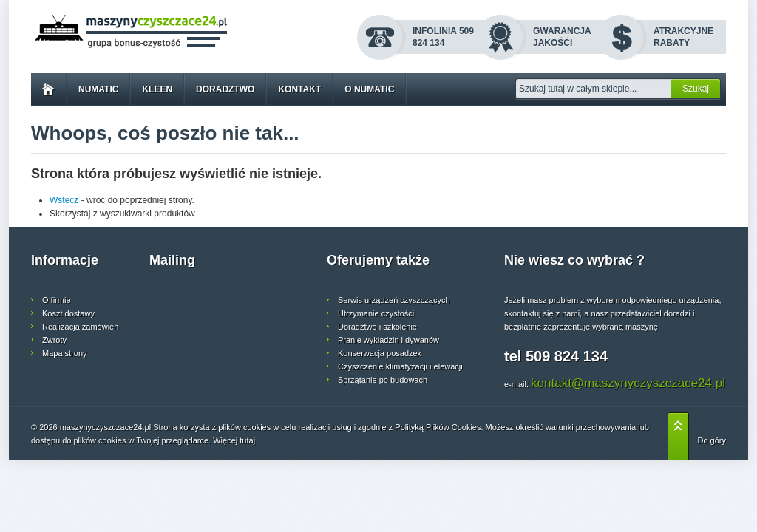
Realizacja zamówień (80, 327)
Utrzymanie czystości (376, 313)
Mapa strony (65, 353)
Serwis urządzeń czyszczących (394, 300)
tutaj (247, 440)
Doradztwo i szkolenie (377, 327)
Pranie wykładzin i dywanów (388, 340)
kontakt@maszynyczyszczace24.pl (628, 383)
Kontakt (299, 89)
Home (48, 90)
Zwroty (54, 340)
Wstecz (64, 200)
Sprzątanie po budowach (383, 380)
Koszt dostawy (68, 313)
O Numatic (369, 89)
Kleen (157, 89)
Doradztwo (225, 89)
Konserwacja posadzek (380, 353)
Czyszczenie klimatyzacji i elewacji (400, 366)
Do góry (712, 440)
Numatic (98, 89)
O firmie (57, 300)
